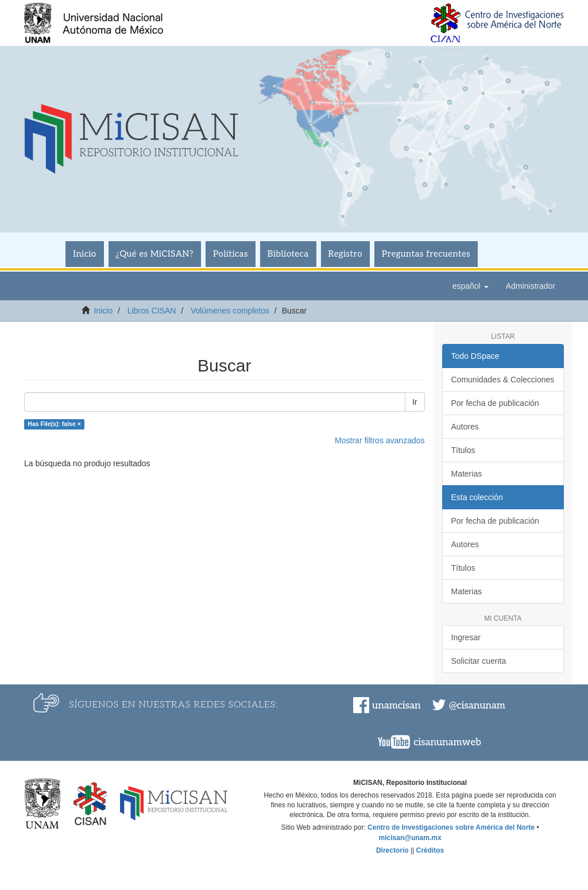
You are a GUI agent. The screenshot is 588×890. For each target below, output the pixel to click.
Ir (415, 402)
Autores (465, 427)
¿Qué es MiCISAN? (155, 254)
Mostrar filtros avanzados (380, 440)
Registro (346, 254)
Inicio (84, 254)
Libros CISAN (152, 311)
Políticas (231, 254)
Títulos (463, 450)
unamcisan (396, 706)
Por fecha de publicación (495, 403)
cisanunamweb (447, 742)
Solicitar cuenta (479, 661)
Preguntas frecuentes (426, 254)
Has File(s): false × (54, 424)
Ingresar (466, 637)
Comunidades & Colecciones (503, 380)
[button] (471, 286)
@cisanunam (477, 706)
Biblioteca (288, 254)
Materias (467, 474)
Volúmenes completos (230, 311)
